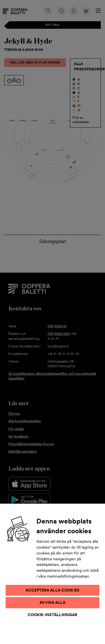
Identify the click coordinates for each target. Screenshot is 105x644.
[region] (53, 574)
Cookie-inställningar (53, 615)
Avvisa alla (53, 602)
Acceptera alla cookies (53, 590)
